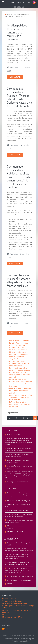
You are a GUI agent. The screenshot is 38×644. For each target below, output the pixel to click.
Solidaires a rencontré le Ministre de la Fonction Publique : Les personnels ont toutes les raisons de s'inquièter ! (20, 354)
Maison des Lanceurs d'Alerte (13, 617)
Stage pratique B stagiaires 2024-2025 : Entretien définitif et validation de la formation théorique (18, 557)
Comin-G (5, 612)
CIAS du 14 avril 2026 (14, 435)
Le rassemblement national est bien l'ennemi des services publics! (20, 391)
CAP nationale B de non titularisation (19, 580)
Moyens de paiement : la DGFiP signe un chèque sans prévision (19, 521)
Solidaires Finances (9, 599)
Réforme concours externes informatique (15, 527)
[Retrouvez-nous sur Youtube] (20, 7)
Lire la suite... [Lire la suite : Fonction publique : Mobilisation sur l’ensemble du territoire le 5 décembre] (15, 77)
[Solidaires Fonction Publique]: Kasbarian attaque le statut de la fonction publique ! (19, 280)
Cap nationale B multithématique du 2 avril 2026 (18, 544)
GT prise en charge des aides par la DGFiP (17, 506)
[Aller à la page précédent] (13, 418)
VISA (4, 615)
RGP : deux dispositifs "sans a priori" (19, 511)
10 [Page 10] (35, 418)
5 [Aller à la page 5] (16, 418)
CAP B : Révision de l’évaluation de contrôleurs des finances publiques (17, 564)
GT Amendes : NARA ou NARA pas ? (18, 501)
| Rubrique (14, 629)
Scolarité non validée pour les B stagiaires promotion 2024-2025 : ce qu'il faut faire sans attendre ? (18, 570)
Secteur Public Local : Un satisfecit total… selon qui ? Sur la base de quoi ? (19, 515)
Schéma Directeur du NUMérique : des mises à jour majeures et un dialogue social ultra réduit (19, 495)
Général (7, 629)
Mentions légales (27, 639)
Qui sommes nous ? (11, 639)
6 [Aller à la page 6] (20, 418)
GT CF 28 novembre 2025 (15, 532)
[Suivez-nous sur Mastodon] (18, 7)
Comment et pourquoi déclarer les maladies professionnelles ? (17, 455)
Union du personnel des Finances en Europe (18, 606)
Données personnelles (19, 641)
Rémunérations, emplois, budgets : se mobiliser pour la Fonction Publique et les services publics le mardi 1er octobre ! (20, 373)
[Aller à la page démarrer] (9, 418)
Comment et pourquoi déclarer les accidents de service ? (17, 461)
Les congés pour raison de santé (17, 482)
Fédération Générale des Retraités (15, 603)
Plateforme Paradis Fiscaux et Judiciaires (17, 610)
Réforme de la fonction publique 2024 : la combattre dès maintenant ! (20, 404)
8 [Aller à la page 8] (27, 418)
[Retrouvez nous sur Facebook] (15, 7)
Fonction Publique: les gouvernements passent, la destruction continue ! (19, 363)
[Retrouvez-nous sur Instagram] (23, 7)
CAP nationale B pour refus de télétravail (20, 576)
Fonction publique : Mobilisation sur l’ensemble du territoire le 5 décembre (18, 32)
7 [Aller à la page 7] (24, 418)
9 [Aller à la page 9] (31, 418)
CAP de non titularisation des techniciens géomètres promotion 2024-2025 (19, 550)
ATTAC (5, 608)
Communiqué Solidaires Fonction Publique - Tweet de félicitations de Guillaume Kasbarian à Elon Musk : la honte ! (19, 97)
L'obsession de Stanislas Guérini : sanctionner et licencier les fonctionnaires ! (21, 398)
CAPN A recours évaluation (15, 584)
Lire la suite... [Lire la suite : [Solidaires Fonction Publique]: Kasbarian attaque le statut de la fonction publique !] (15, 333)
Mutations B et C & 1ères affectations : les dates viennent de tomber (18, 450)
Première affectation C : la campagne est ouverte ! (19, 467)
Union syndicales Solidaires (12, 601)
